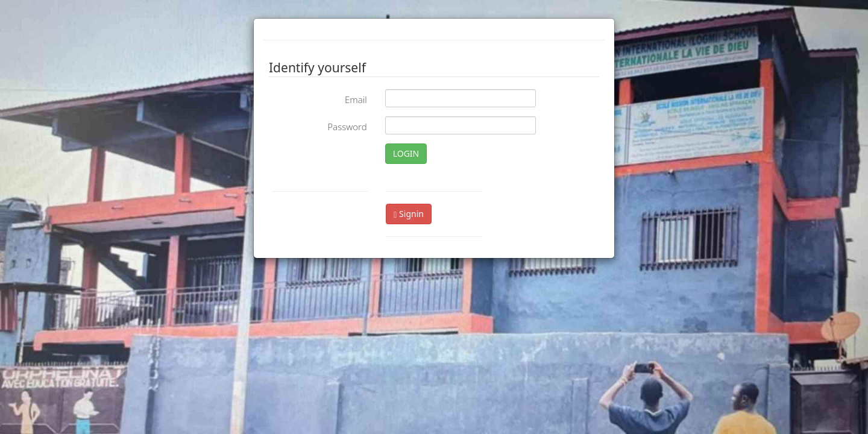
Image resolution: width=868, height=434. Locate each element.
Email (356, 99)
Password (347, 127)
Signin (409, 214)
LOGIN (406, 153)
